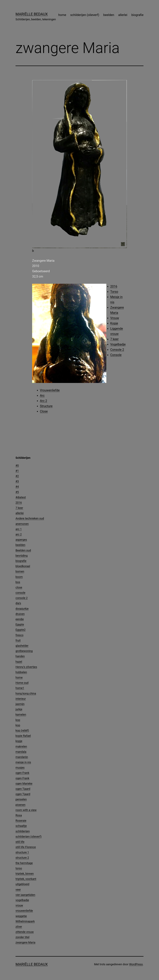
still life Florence (26, 847)
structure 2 (22, 858)
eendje (20, 619)
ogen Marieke (24, 783)
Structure (46, 406)
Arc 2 (43, 401)
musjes (20, 768)
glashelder (22, 646)
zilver (19, 927)
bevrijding (22, 556)
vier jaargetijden (25, 895)
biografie (137, 15)
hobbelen (21, 672)
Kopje (114, 323)
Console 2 (117, 350)
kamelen (21, 714)
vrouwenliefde (24, 911)
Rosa (19, 815)
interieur (21, 699)
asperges (21, 540)
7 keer (114, 339)
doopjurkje (22, 609)
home (62, 15)
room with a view (26, 810)
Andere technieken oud (30, 518)
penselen (21, 799)
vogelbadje (22, 900)
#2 (17, 476)
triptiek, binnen (25, 874)
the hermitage (24, 863)
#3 (17, 481)
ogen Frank (22, 773)
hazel (19, 662)
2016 (114, 286)
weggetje (21, 916)
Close (44, 411)
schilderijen (23, 831)
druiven (20, 614)
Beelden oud (23, 550)
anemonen (22, 524)
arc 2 (19, 534)
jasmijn (20, 704)
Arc (42, 396)
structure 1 (22, 852)
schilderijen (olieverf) (85, 15)
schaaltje (21, 826)
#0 (17, 466)
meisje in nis (23, 762)
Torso (114, 292)
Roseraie (21, 821)
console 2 (22, 598)
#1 (17, 471)
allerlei (123, 15)
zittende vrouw (25, 932)
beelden (109, 15)
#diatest (21, 497)
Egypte (20, 624)
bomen (20, 571)
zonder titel (22, 937)
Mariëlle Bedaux (32, 14)
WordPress (136, 964)
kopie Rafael (23, 736)
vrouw (19, 905)
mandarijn (22, 757)
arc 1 (19, 529)
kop (18, 720)
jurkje (19, 709)
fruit (18, 640)
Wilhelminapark (25, 921)
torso (19, 868)
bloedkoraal (23, 566)
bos (18, 582)
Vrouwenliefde (50, 390)
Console (116, 355)
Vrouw (115, 318)
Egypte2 (20, 630)
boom (19, 577)
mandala (21, 752)
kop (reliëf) (22, 730)
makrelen (21, 746)
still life (20, 842)
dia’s (18, 603)
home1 (20, 688)
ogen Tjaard (23, 789)
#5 (17, 492)
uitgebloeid (22, 884)
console (20, 593)
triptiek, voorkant (26, 879)
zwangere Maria (25, 942)
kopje (19, 741)
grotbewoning (24, 651)
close (19, 587)
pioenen (20, 805)
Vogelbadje (118, 344)
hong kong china (26, 693)
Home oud (22, 683)
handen (20, 656)
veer (18, 890)
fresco (19, 635)
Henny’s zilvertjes (26, 667)
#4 (17, 487)
